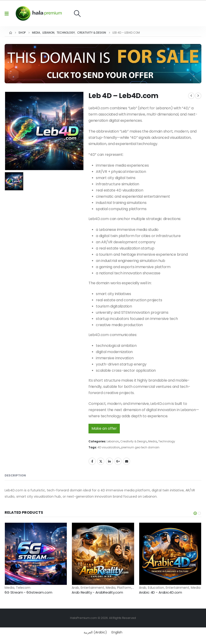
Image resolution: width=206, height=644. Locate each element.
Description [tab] (15, 475)
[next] (198, 96)
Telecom (23, 588)
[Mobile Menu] (8, 14)
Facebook (92, 461)
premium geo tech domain (140, 447)
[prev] (191, 96)
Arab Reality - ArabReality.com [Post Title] (97, 592)
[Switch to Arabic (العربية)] (95, 632)
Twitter (101, 461)
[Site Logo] (39, 13)
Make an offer (104, 428)
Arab (75, 588)
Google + (118, 461)
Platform (124, 588)
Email (127, 461)
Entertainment (92, 588)
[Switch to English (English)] (117, 632)
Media (153, 441)
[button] (77, 13)
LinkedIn (109, 461)
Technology (167, 441)
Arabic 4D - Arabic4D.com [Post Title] (160, 592)
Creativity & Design (134, 441)
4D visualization (109, 447)
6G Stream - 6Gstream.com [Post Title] (28, 592)
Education (156, 588)
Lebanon (113, 441)
